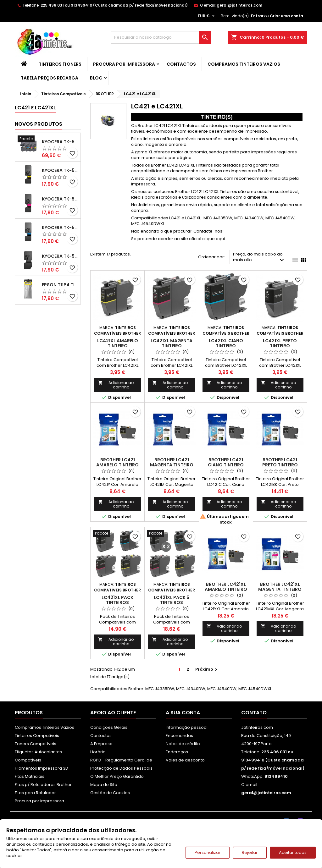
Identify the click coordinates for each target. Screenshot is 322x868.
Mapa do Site (104, 785)
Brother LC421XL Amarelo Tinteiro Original (226, 589)
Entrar (257, 16)
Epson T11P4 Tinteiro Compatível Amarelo (60, 285)
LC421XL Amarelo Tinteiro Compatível (118, 346)
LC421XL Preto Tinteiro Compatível (280, 346)
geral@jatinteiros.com (239, 5)
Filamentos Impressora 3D (42, 768)
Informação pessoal (187, 727)
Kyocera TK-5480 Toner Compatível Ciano (60, 228)
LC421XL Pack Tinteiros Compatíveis (117, 602)
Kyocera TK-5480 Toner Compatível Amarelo (60, 170)
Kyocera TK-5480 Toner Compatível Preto (60, 256)
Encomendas (179, 736)
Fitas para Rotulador (35, 793)
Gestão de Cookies (110, 793)
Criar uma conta (286, 16)
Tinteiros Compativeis (37, 736)
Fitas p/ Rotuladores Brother (43, 785)
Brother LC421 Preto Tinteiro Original (280, 465)
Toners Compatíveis (36, 744)
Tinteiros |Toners (60, 64)
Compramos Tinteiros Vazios (244, 64)
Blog (96, 78)
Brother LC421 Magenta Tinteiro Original (172, 465)
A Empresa (101, 744)
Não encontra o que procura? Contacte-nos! (177, 231)
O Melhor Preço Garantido (117, 776)
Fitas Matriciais (30, 776)
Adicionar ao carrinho (116, 385)
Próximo (207, 669)
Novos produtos (39, 124)
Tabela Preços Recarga (50, 78)
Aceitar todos (293, 852)
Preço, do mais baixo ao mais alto (259, 258)
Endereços (177, 752)
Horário (98, 752)
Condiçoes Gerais (109, 727)
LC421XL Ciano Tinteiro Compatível (226, 346)
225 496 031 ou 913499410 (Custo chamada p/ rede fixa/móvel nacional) (114, 5)
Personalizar (208, 852)
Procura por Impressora (124, 64)
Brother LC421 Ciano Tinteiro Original (226, 465)
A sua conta (183, 713)
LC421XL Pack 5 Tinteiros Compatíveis (172, 602)
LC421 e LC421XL (35, 108)
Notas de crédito (183, 744)
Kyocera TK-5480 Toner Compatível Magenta (60, 199)
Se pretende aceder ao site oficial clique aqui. (178, 239)
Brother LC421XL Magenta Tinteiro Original (280, 589)
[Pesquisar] (161, 37)
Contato (254, 713)
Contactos (181, 64)
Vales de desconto (185, 760)
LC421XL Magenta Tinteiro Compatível (172, 346)
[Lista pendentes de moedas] (207, 16)
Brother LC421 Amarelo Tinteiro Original (117, 465)
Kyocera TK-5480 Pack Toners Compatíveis (60, 142)
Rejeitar (250, 852)
